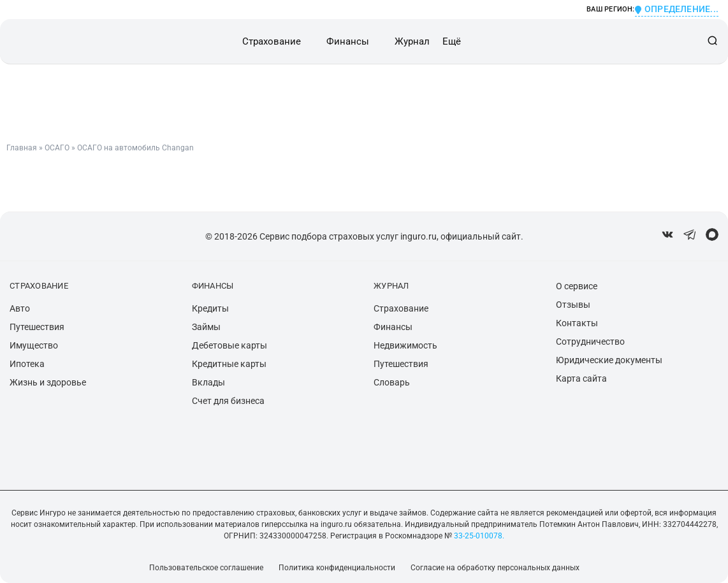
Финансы (393, 327)
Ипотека (27, 364)
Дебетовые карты (229, 345)
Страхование (401, 308)
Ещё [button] (452, 42)
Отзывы (573, 305)
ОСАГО (57, 148)
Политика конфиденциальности (337, 568)
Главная (22, 148)
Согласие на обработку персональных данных (495, 568)
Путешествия (37, 327)
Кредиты (210, 308)
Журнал (412, 42)
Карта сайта (581, 378)
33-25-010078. (478, 536)
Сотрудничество (590, 342)
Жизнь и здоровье (48, 382)
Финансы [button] (348, 42)
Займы (206, 327)
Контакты (577, 323)
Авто (20, 308)
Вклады (208, 382)
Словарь (392, 382)
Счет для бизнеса (228, 401)
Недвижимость (405, 345)
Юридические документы (609, 360)
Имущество (34, 345)
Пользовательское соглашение (206, 568)
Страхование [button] (272, 42)
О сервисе (577, 286)
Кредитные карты (229, 364)
